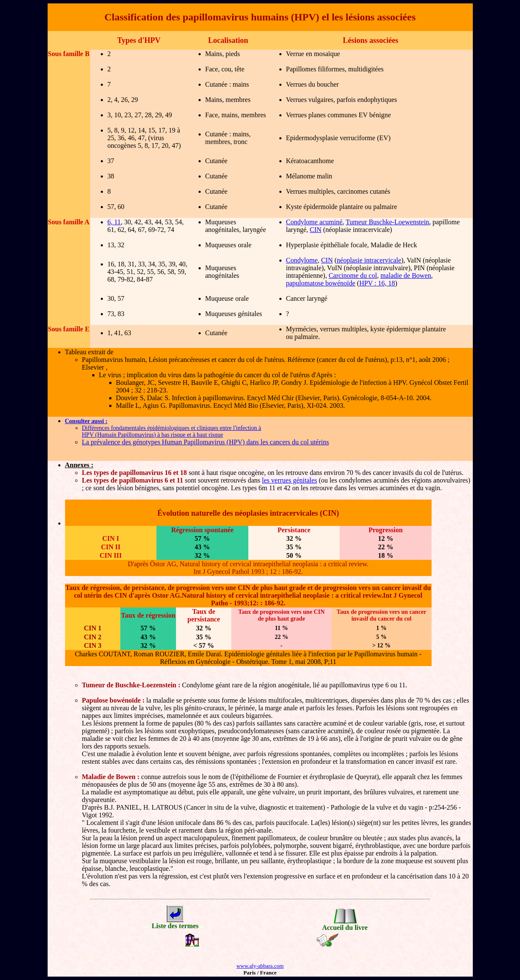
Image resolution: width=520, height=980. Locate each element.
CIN (315, 230)
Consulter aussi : (86, 421)
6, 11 (114, 222)
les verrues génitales (290, 480)
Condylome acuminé (314, 222)
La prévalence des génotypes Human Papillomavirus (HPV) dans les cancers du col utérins (206, 442)
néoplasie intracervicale (369, 260)
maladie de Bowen (406, 275)
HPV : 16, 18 (377, 283)
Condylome (302, 260)
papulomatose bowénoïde (321, 283)
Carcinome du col (353, 275)
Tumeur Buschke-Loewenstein (387, 222)
